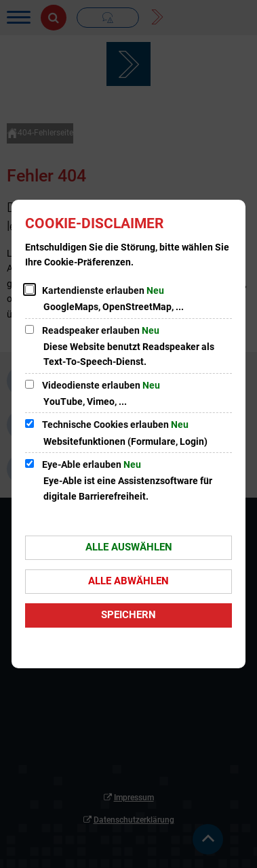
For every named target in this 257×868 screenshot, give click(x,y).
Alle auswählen (129, 547)
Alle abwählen (128, 581)
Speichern (128, 615)
